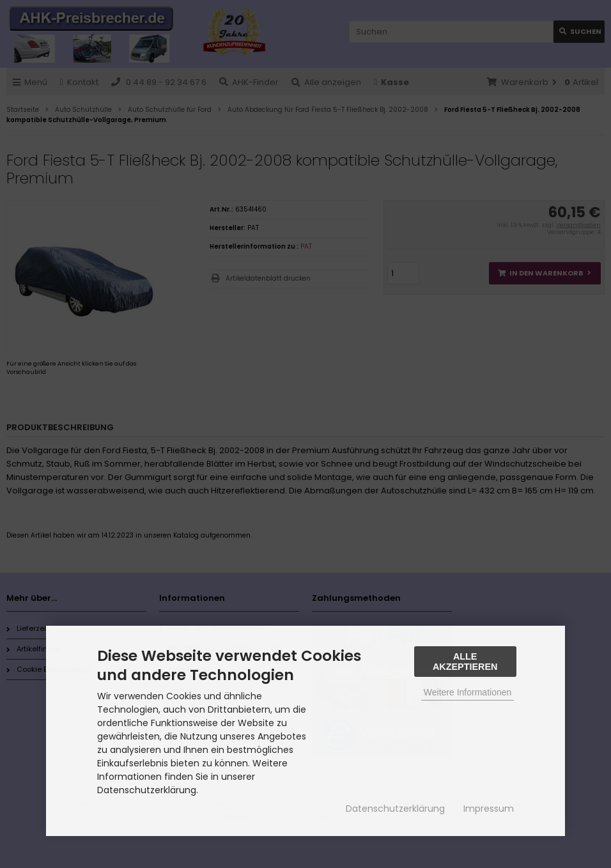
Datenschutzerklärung (395, 809)
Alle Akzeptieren (465, 662)
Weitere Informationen (468, 692)
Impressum (489, 809)
